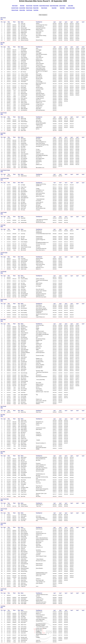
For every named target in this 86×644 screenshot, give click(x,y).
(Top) (2, 19)
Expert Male (36, 6)
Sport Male (62, 8)
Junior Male (70, 6)
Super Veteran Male (70, 8)
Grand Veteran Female (44, 6)
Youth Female (29, 10)
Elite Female (15, 6)
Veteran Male (22, 10)
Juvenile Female (15, 8)
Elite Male (22, 6)
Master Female (29, 8)
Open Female (44, 8)
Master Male (36, 8)
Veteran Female (15, 10)
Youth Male (36, 10)
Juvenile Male (22, 8)
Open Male (54, 8)
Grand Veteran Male (54, 6)
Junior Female (62, 6)
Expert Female (29, 6)
